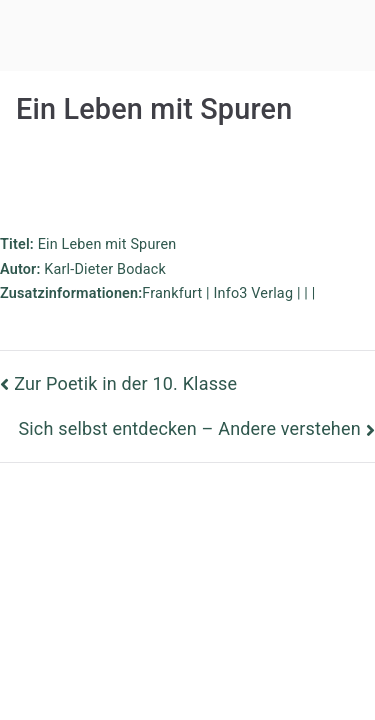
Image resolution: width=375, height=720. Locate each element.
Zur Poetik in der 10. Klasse (125, 383)
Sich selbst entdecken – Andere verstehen (189, 428)
